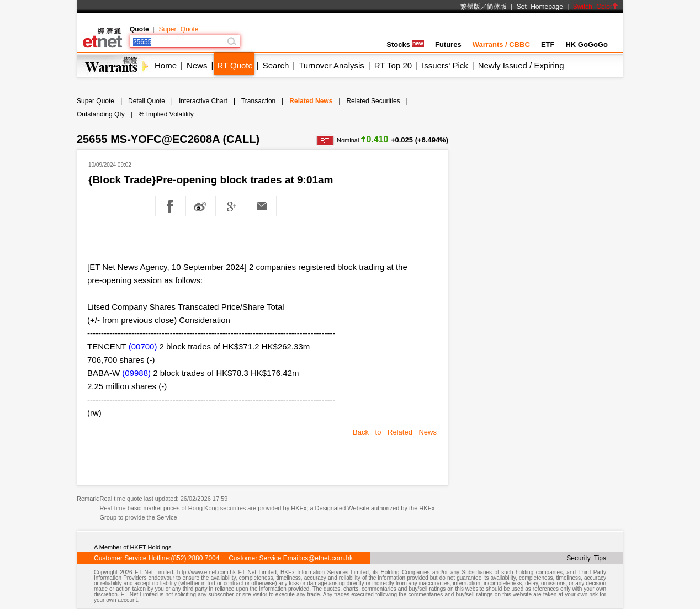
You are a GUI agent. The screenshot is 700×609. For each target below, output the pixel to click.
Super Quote (178, 29)
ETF (548, 44)
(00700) (143, 346)
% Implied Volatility (166, 114)
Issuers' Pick (445, 65)
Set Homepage (540, 7)
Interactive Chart (203, 101)
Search (276, 65)
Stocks (405, 44)
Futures (448, 44)
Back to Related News (395, 432)
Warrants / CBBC (501, 44)
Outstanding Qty (101, 114)
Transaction (258, 101)
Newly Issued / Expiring (521, 65)
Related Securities (373, 101)
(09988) (136, 373)
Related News (311, 101)
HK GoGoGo (587, 44)
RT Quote (235, 65)
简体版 (497, 7)
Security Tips (586, 558)
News (197, 65)
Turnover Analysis (332, 65)
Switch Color (596, 7)
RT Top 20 (393, 65)
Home (166, 65)
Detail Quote (147, 101)
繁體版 (470, 7)
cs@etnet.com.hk (327, 558)
